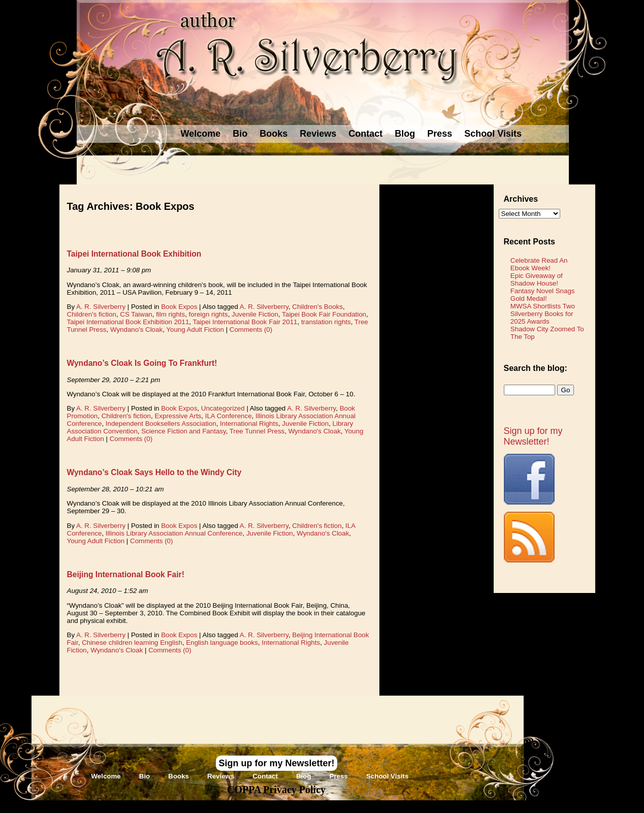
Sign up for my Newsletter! (533, 436)
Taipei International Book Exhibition (134, 254)
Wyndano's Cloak (136, 330)
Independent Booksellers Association (161, 424)
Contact (365, 134)
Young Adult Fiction (195, 330)
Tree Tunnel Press (257, 431)
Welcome (201, 134)
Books (273, 134)
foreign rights (208, 314)
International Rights (249, 424)
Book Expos (179, 307)
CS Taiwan (136, 314)
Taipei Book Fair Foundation (324, 314)
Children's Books (317, 307)
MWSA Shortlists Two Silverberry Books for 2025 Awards (543, 314)
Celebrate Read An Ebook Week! (539, 264)
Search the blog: (536, 368)
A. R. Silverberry (101, 307)
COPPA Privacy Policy (276, 790)
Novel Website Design (398, 806)
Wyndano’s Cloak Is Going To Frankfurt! (142, 363)
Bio (240, 134)
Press (440, 134)
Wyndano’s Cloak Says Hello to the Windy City (154, 472)
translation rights (326, 322)
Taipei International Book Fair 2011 (245, 322)
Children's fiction (92, 314)
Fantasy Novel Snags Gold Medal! (543, 295)
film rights (170, 314)
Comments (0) (251, 330)
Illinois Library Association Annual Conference (174, 533)
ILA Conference (229, 416)
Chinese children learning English (132, 643)
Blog (405, 134)
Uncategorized (223, 408)
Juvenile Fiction (255, 314)
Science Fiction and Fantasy (183, 431)
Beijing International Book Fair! (126, 574)
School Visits (493, 134)
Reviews (318, 134)
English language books (222, 643)
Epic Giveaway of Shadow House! (537, 279)
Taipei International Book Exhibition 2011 (128, 322)
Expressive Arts (178, 416)
